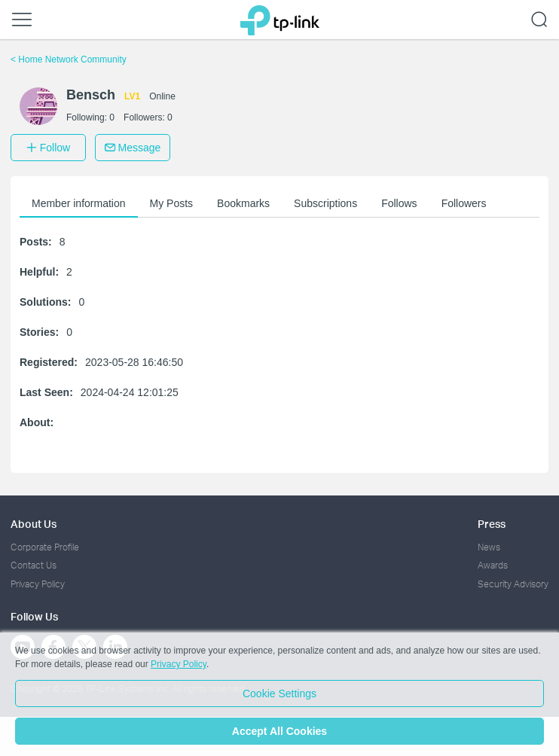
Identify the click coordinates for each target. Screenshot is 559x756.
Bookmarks (243, 203)
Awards (493, 565)
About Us (34, 524)
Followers (464, 203)
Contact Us (34, 565)
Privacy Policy (38, 584)
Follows (399, 203)
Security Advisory (513, 584)
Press (492, 524)
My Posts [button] (172, 203)
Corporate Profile (45, 547)
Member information (79, 203)
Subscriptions (325, 203)
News (489, 547)
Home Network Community (69, 59)
